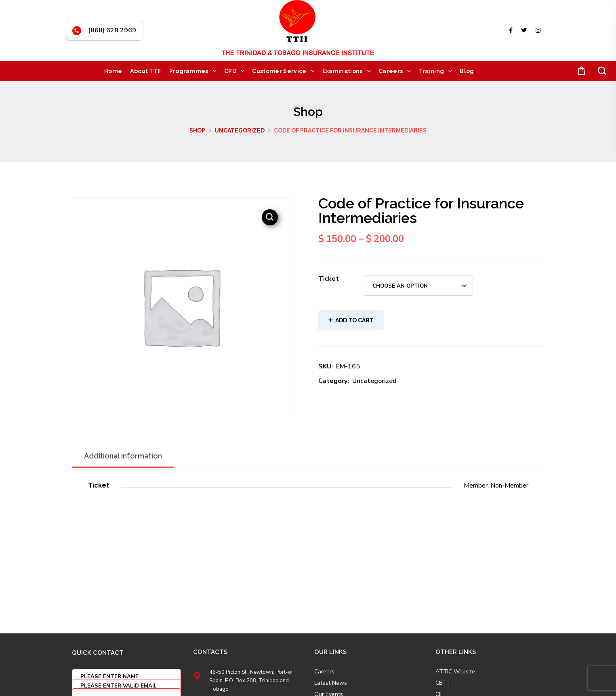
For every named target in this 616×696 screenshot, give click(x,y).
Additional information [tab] (123, 456)
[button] (580, 71)
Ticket (329, 279)
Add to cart (354, 320)
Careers (324, 672)
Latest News (331, 683)
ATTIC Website (455, 672)
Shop (197, 130)
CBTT (443, 683)
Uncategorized (240, 130)
